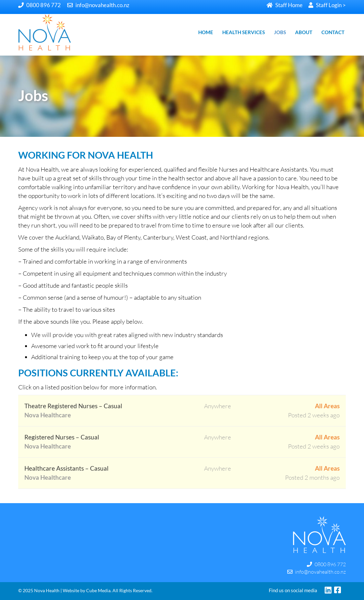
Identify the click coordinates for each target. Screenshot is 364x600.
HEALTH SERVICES (244, 32)
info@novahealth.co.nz (98, 5)
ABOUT (304, 32)
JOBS (280, 32)
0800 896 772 (39, 5)
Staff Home (285, 5)
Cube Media (98, 590)
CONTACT (333, 32)
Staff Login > (327, 5)
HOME (206, 32)
